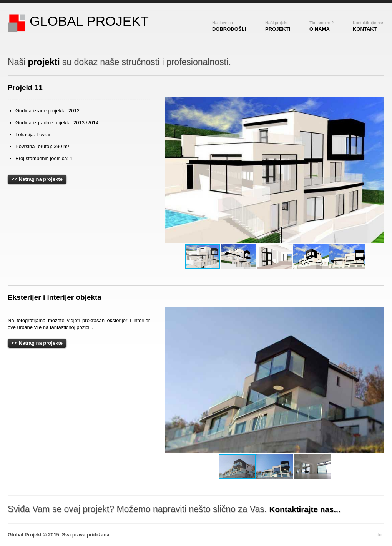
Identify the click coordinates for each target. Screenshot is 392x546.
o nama (321, 26)
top (381, 535)
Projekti (278, 26)
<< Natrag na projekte (37, 179)
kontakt (369, 26)
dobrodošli (229, 26)
